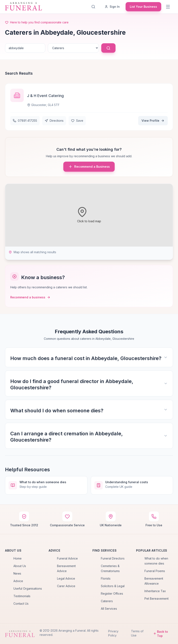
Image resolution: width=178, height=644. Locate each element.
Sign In (112, 7)
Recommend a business (30, 297)
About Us (20, 566)
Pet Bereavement (157, 599)
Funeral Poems (155, 571)
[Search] (94, 7)
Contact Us (21, 604)
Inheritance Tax (155, 591)
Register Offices (112, 594)
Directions (54, 121)
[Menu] (168, 7)
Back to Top (161, 634)
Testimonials (22, 596)
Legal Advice (66, 578)
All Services (109, 609)
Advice (18, 581)
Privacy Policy (113, 633)
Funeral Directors (113, 558)
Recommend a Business (89, 167)
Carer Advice (66, 586)
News (17, 573)
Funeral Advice (67, 558)
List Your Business (143, 7)
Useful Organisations (28, 588)
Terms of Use (137, 633)
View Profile (153, 121)
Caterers (107, 601)
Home (18, 558)
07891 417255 (25, 121)
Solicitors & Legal (113, 586)
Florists (106, 578)
